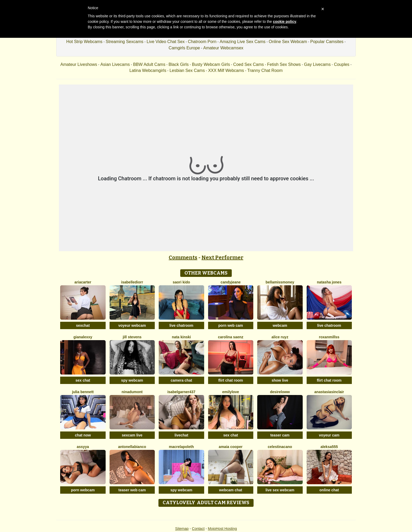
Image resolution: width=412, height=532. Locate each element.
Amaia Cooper (231, 447)
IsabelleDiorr (132, 282)
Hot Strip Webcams (84, 42)
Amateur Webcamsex (223, 48)
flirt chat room (231, 380)
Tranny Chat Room (265, 70)
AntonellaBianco (132, 447)
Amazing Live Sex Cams (243, 42)
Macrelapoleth (181, 447)
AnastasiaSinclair (329, 392)
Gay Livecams (317, 64)
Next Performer (222, 257)
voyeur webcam (132, 325)
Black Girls (179, 64)
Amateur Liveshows (79, 64)
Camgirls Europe (184, 48)
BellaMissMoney (280, 282)
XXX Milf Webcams (226, 70)
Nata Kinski (181, 337)
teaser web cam (132, 490)
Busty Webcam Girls (211, 64)
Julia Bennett (83, 392)
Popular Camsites (327, 42)
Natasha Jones (329, 282)
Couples (342, 64)
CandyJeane (231, 282)
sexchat (83, 325)
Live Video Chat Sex (166, 42)
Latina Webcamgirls (148, 70)
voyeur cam (329, 435)
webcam (280, 325)
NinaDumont (132, 392)
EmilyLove (231, 392)
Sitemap (182, 529)
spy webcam (132, 380)
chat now (83, 435)
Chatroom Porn (202, 42)
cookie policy (285, 22)
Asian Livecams (115, 64)
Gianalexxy (83, 337)
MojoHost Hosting (222, 529)
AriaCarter (83, 282)
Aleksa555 (329, 447)
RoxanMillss (329, 337)
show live (280, 380)
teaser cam (280, 435)
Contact (198, 529)
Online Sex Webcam (288, 42)
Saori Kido (181, 282)
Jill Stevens (132, 337)
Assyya (83, 447)
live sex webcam (280, 490)
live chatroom (181, 325)
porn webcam (83, 490)
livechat (181, 435)
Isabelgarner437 (181, 392)
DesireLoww (280, 392)
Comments (183, 257)
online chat (329, 490)
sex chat (83, 380)
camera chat (181, 380)
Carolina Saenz (231, 337)
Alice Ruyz (280, 337)
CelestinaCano (280, 447)
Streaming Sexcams (124, 42)
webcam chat (231, 490)
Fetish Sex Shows (284, 64)
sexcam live (132, 435)
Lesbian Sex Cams (187, 70)
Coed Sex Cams (249, 64)
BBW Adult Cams (149, 64)
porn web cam (231, 325)
